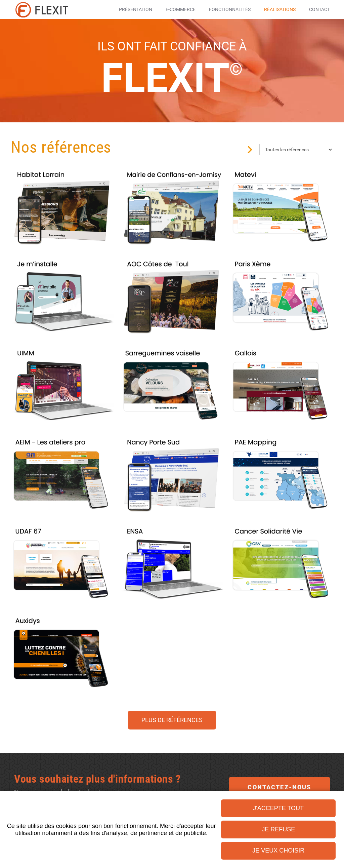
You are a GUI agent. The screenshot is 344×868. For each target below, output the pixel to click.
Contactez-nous (279, 787)
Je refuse (278, 829)
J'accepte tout (278, 808)
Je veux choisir (278, 851)
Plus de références (172, 720)
